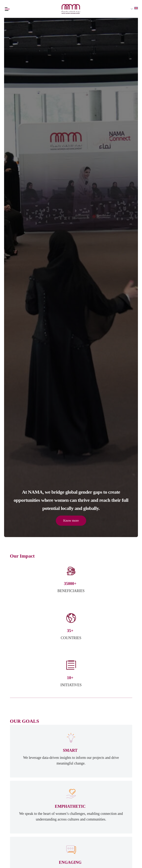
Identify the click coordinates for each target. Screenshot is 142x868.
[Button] (8, 9)
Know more (71, 521)
